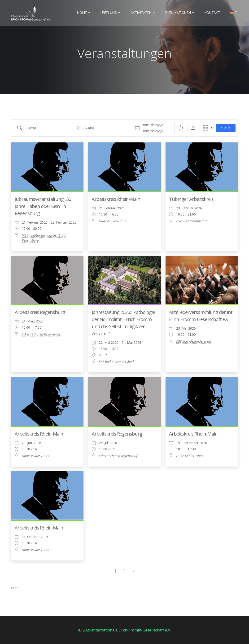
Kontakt (212, 13)
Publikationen (180, 13)
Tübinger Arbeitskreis (191, 199)
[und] (156, 131)
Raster (206, 128)
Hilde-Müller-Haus (112, 221)
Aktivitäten (143, 13)
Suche (226, 128)
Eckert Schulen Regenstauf (41, 334)
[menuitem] (234, 12)
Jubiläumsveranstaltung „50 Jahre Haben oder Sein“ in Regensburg (43, 206)
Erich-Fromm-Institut (191, 221)
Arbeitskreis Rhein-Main (116, 199)
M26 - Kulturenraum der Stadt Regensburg (44, 238)
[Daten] (156, 125)
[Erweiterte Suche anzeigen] (181, 128)
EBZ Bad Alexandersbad (116, 362)
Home (84, 13)
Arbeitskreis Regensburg (40, 312)
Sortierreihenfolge (193, 128)
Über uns (111, 13)
